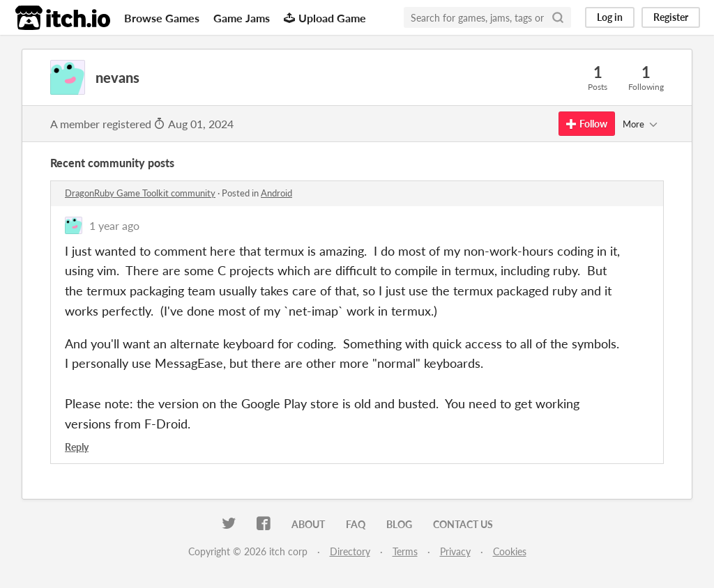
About (308, 524)
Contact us (463, 524)
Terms (405, 551)
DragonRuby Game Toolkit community (140, 193)
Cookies (510, 551)
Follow (587, 124)
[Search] (558, 17)
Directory (350, 551)
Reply (77, 447)
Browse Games (162, 18)
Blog (399, 524)
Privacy (455, 551)
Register (671, 17)
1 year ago (114, 225)
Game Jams (242, 18)
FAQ (356, 524)
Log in (610, 17)
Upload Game (325, 18)
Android (276, 193)
